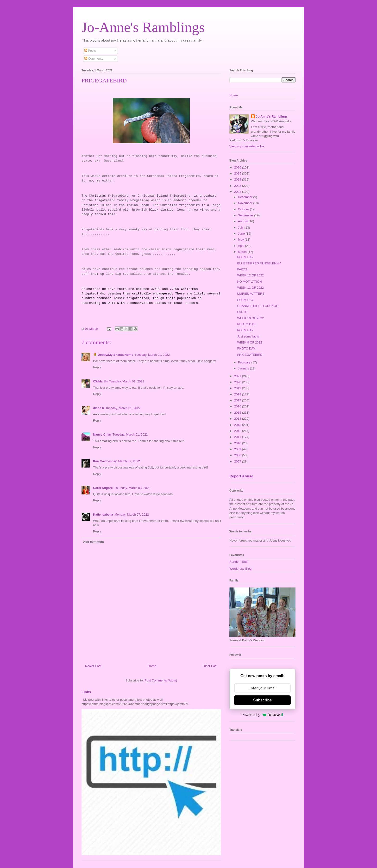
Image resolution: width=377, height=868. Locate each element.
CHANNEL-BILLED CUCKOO (258, 306)
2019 (238, 388)
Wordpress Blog (240, 569)
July (241, 228)
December (246, 197)
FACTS (242, 269)
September (246, 215)
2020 (238, 382)
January (244, 368)
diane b (99, 408)
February (245, 362)
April (242, 246)
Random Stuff (239, 562)
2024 (238, 179)
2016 (238, 406)
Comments (94, 59)
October (244, 209)
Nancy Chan (102, 434)
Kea (96, 461)
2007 (238, 461)
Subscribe (262, 700)
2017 (238, 400)
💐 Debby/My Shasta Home (113, 355)
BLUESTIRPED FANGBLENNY (259, 263)
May (241, 240)
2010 (238, 443)
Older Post (210, 666)
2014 (238, 419)
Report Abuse (241, 476)
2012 (238, 431)
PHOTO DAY (246, 324)
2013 (238, 425)
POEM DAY (245, 257)
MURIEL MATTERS (251, 294)
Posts (90, 51)
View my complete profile (247, 146)
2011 (238, 437)
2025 (238, 173)
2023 (238, 186)
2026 (238, 167)
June (242, 234)
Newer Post (93, 666)
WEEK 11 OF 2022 (250, 288)
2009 (238, 449)
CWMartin (100, 381)
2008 (238, 455)
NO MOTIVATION (249, 282)
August (243, 221)
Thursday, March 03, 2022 (132, 488)
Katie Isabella (103, 515)
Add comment (94, 542)
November (246, 203)
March (243, 252)
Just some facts (248, 336)
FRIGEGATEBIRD (250, 355)
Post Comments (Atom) (161, 680)
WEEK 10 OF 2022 (250, 318)
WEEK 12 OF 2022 (250, 275)
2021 (238, 376)
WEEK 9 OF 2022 (249, 342)
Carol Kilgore (103, 488)
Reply (97, 367)
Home (152, 666)
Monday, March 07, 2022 (132, 515)
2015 (238, 413)
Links (86, 692)
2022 (238, 192)
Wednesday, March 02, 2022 (120, 461)
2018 (238, 394)
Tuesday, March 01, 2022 (152, 355)
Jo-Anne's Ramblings (143, 27)
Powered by (263, 715)
